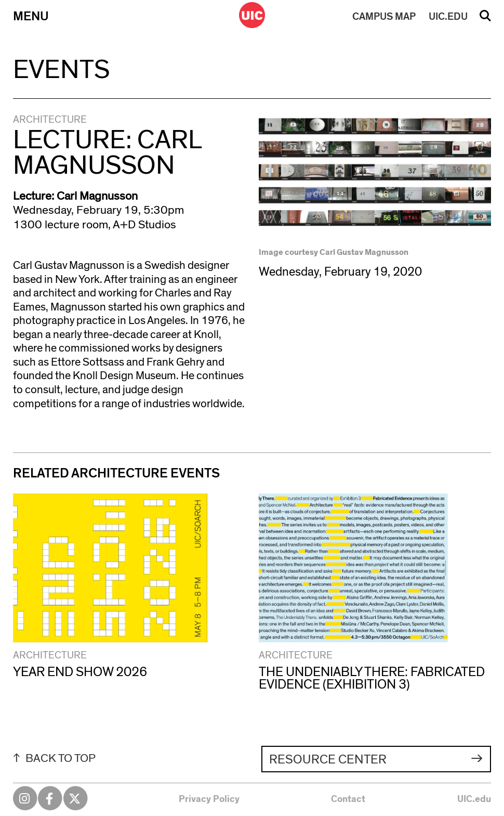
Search (485, 19)
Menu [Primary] (31, 16)
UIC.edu (474, 799)
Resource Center (328, 760)
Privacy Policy (209, 799)
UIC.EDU (448, 17)
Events (61, 70)
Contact (348, 799)
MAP (384, 17)
